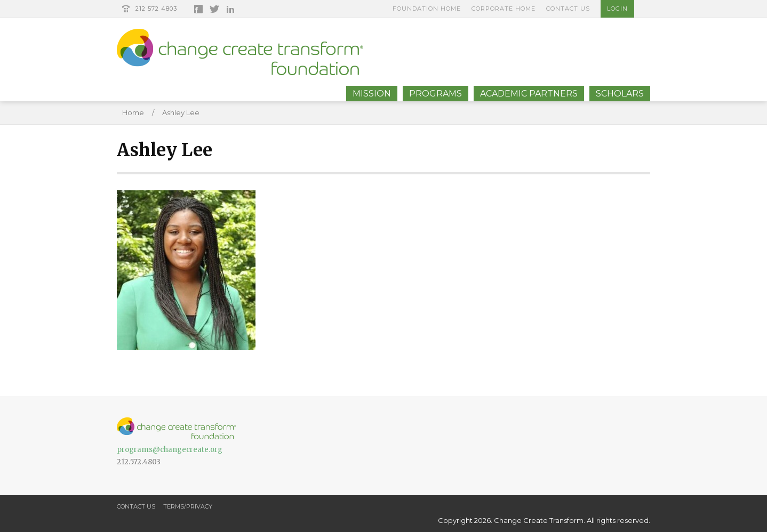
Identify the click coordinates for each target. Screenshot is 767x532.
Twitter (214, 9)
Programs (436, 94)
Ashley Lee (181, 112)
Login (617, 9)
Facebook (198, 9)
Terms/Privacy (188, 506)
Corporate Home (504, 9)
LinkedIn (230, 9)
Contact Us (568, 9)
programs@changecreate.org (170, 450)
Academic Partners (529, 94)
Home (133, 112)
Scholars (620, 94)
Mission (372, 94)
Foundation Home (427, 9)
